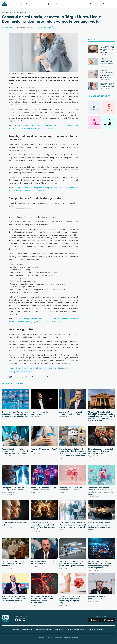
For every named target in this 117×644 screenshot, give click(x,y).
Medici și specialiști (27, 630)
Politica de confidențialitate (43, 630)
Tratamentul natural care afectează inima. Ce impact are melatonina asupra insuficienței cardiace (101, 491)
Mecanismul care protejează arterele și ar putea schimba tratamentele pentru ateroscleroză (42, 600)
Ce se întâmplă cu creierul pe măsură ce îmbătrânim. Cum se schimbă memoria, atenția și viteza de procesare (101, 565)
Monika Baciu (8, 27)
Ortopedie (23, 12)
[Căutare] (114, 4)
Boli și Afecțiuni (14, 12)
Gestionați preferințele (72, 630)
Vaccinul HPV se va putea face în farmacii (44, 450)
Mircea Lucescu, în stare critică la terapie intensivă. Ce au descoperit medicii (101, 451)
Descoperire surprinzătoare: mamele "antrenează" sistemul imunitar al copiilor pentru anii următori (107, 74)
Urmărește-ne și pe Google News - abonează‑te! (29, 377)
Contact (83, 630)
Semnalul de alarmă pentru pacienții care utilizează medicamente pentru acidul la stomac (100, 526)
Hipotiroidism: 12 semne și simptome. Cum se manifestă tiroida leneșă (107, 85)
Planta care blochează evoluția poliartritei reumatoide (43, 489)
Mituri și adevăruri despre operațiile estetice (41, 413)
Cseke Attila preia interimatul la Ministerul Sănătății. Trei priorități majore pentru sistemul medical (73, 525)
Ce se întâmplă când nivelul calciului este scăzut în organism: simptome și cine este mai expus (106, 62)
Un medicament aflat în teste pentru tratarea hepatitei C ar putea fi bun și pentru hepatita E (72, 564)
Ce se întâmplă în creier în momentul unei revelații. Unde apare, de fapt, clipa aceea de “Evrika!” (43, 526)
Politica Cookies (58, 630)
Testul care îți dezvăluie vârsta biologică (14, 524)
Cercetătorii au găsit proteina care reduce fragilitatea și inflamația (14, 564)
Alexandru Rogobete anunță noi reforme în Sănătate (44, 562)
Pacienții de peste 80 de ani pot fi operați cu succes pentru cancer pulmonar (15, 490)
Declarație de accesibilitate (95, 630)
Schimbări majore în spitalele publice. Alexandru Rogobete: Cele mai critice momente (14, 599)
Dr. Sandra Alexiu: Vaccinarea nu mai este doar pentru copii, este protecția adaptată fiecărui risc (15, 414)
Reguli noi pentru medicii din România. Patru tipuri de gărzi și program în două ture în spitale (15, 451)
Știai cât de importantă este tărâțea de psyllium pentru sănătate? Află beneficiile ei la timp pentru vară (107, 49)
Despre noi (17, 630)
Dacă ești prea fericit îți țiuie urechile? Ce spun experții (71, 489)
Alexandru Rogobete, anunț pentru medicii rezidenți (99, 597)
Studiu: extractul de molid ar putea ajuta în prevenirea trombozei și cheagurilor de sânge (71, 600)
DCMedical (5, 12)
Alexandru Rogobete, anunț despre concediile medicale (71, 413)
